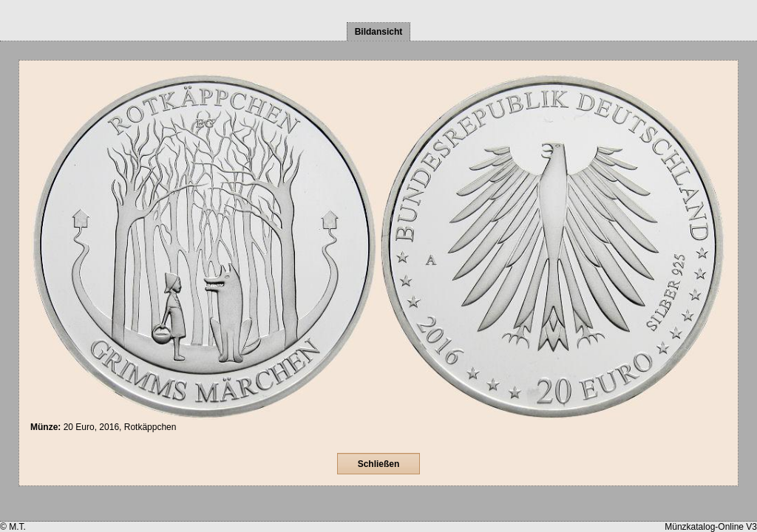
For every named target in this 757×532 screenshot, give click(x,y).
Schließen (379, 464)
